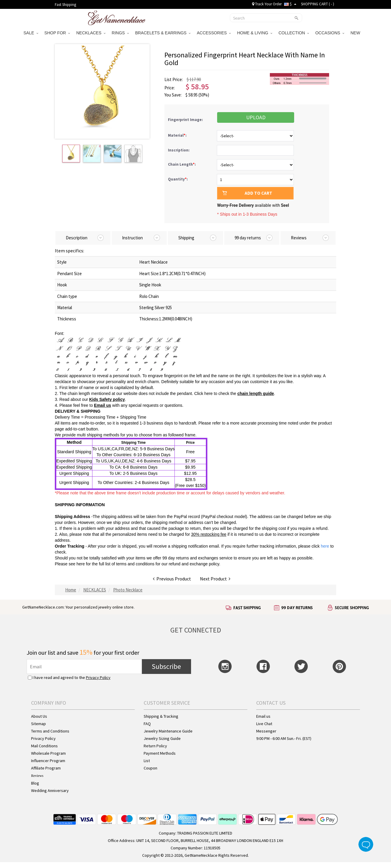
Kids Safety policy (107, 399)
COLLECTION (294, 33)
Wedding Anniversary (50, 790)
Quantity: (178, 179)
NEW (356, 33)
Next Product (215, 579)
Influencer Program (48, 761)
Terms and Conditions (50, 731)
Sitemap (39, 724)
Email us (102, 405)
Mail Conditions (44, 746)
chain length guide (256, 393)
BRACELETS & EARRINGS (163, 33)
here (81, 564)
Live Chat (264, 724)
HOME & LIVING (255, 33)
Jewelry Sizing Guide (162, 738)
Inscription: (179, 150)
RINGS (120, 33)
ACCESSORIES (214, 33)
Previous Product (172, 579)
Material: (178, 135)
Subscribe (166, 666)
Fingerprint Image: (185, 120)
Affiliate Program (46, 768)
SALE (31, 33)
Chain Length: (182, 164)
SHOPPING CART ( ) (318, 4)
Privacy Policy (98, 677)
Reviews (37, 776)
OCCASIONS (330, 33)
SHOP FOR (57, 33)
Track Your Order (267, 4)
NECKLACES (91, 33)
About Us (39, 716)
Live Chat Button (366, 844)
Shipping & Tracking (161, 716)
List (147, 761)
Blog (35, 783)
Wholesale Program (48, 753)
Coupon (150, 768)
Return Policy (155, 746)
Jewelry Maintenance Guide (168, 731)
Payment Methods (160, 753)
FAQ (147, 724)
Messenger (266, 731)
